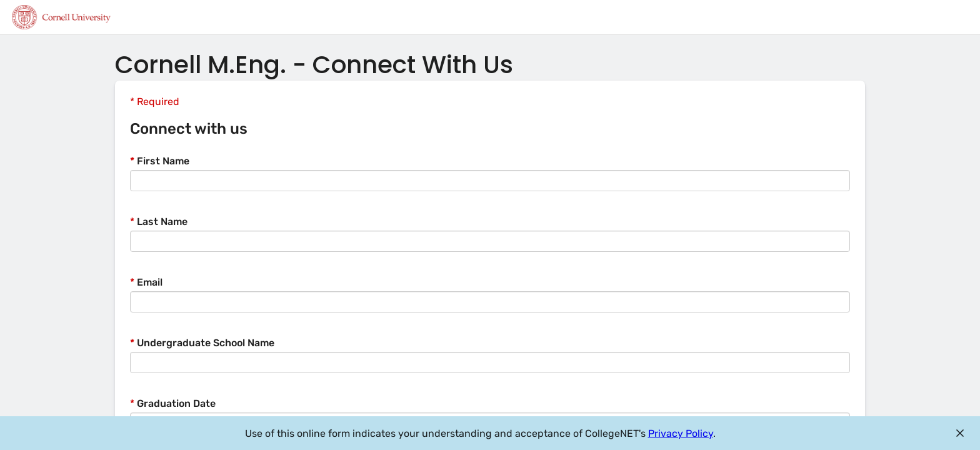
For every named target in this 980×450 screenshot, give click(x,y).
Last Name (159, 222)
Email (146, 282)
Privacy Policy (681, 433)
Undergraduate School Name (202, 343)
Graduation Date (173, 403)
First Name (160, 161)
